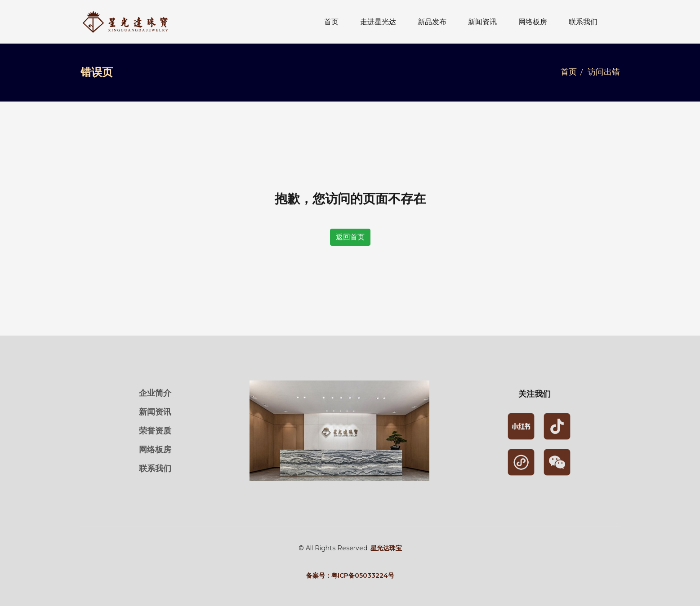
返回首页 (350, 237)
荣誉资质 (155, 431)
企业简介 (155, 393)
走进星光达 (378, 22)
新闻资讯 (482, 22)
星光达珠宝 (386, 548)
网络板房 (533, 22)
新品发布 (432, 22)
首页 (331, 22)
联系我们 (583, 22)
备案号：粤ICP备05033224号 (350, 575)
